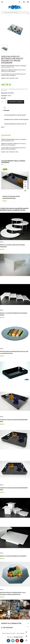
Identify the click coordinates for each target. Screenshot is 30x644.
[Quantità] (3, 102)
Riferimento (4, 93)
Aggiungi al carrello (16, 102)
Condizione (4, 96)
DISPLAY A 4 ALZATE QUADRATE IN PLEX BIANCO (13, 556)
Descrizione (6, 135)
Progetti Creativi (18, 637)
